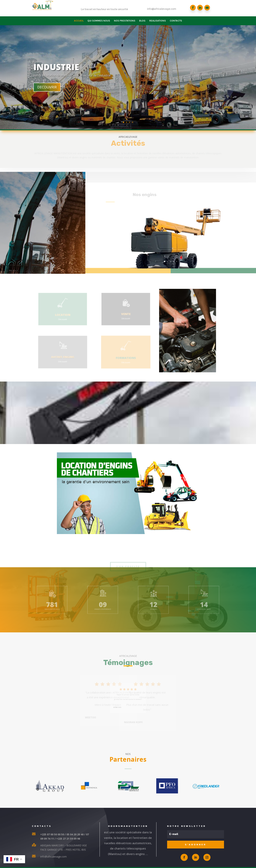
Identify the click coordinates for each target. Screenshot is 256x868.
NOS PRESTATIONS (125, 21)
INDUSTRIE (110, 73)
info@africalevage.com (162, 11)
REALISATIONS (158, 21)
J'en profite (128, 584)
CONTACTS (176, 21)
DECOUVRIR (101, 93)
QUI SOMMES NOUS (99, 21)
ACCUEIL (79, 21)
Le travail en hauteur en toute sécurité (104, 12)
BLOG (142, 21)
